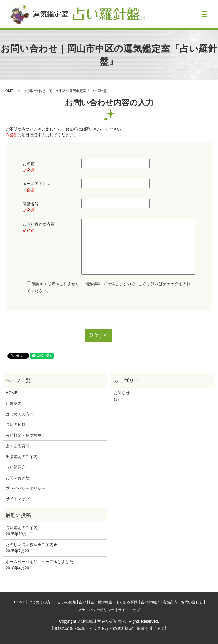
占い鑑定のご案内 (22, 528)
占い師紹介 (16, 467)
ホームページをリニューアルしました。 (41, 562)
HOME (8, 91)
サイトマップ (18, 499)
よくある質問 (18, 446)
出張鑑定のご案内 (22, 457)
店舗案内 (14, 403)
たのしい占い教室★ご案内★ (32, 545)
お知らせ (122, 393)
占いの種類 (16, 425)
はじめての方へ (20, 414)
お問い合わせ (18, 478)
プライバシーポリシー (26, 488)
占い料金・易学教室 (24, 435)
